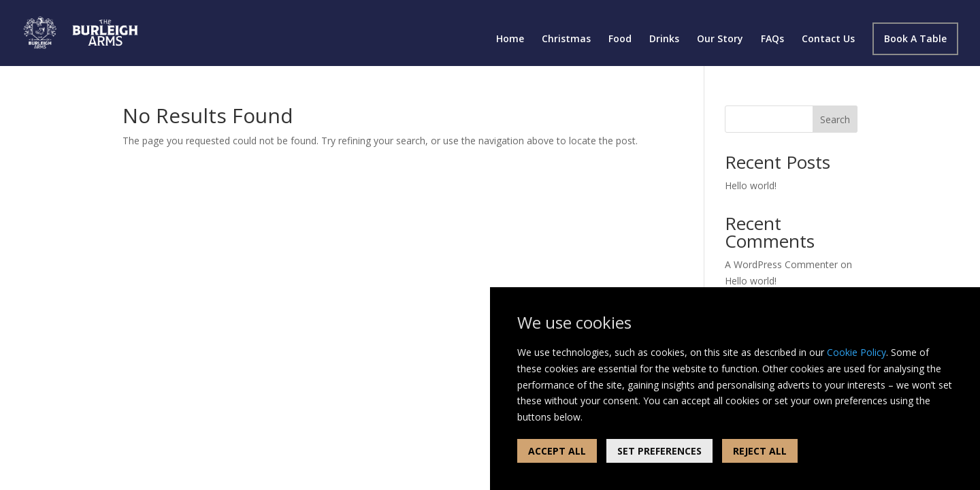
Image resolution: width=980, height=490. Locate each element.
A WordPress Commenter (781, 264)
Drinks (664, 39)
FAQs (772, 39)
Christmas (566, 39)
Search (835, 119)
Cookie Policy (856, 352)
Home (510, 39)
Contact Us (828, 39)
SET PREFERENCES (659, 451)
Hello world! (751, 185)
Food (620, 39)
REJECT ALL (760, 451)
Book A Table (915, 38)
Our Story (720, 39)
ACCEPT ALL (557, 451)
